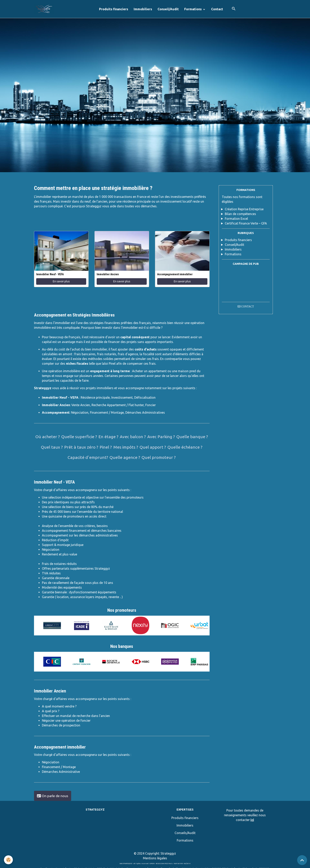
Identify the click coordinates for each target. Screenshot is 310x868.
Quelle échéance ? (185, 447)
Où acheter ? (48, 437)
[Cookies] (8, 860)
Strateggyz (168, 853)
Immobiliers (143, 9)
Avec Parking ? (161, 437)
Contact (217, 9)
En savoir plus (61, 281)
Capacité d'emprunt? (88, 457)
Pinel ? (106, 447)
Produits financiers (114, 9)
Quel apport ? (153, 447)
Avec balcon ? (133, 437)
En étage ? (108, 437)
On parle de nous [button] (53, 796)
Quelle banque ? (192, 437)
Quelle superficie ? (79, 437)
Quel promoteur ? (159, 457)
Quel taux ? (52, 447)
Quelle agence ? (125, 457)
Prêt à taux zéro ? (81, 447)
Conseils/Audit (185, 833)
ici (252, 820)
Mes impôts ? (126, 447)
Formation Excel (236, 219)
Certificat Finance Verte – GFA (246, 223)
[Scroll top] (302, 860)
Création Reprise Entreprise (244, 209)
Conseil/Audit (168, 9)
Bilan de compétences (240, 214)
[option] (48, 626)
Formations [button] (193, 9)
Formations (233, 254)
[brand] (45, 9)
